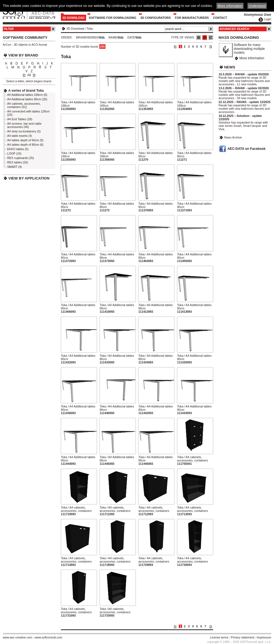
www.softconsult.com (48, 637)
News (230, 67)
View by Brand (23, 55)
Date (131, 37)
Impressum (264, 637)
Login (268, 19)
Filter (9, 29)
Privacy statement (243, 637)
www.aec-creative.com (18, 637)
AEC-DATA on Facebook (247, 149)
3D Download (73, 18)
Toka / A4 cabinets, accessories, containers (192, 459)
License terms (219, 637)
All (29, 75)
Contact (220, 18)
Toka (90, 29)
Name (113, 37)
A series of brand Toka (26, 91)
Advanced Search (234, 29)
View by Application (29, 178)
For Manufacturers (192, 18)
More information (252, 58)
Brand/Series (87, 37)
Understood (257, 6)
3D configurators (156, 18)
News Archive (233, 137)
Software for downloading (113, 18)
